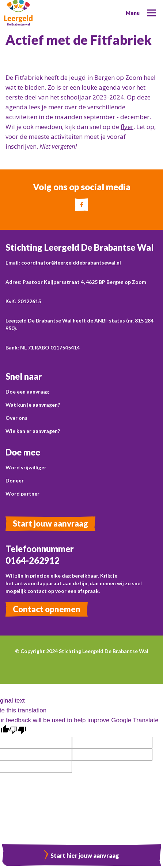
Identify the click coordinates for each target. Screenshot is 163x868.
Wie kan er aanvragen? (33, 431)
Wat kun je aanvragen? (33, 405)
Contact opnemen (47, 609)
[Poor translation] (18, 730)
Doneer (15, 480)
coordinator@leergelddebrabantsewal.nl (71, 263)
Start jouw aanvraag (50, 523)
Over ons (16, 418)
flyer (127, 127)
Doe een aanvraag (27, 392)
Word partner (22, 494)
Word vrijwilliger (26, 467)
